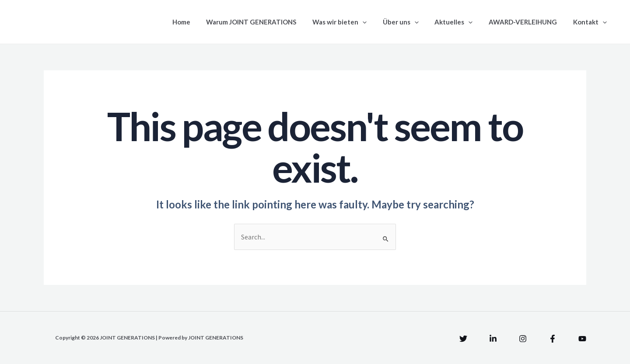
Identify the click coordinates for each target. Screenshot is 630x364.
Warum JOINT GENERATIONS (267, 22)
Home (200, 22)
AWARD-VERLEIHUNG (527, 22)
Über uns (411, 22)
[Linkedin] (493, 339)
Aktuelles (461, 22)
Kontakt (591, 22)
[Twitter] (463, 339)
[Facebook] (553, 339)
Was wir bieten (353, 22)
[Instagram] (523, 339)
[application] (376, 22)
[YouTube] (582, 339)
